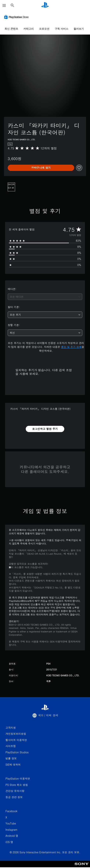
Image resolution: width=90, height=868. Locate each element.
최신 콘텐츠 (11, 29)
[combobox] (45, 297)
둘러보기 (79, 29)
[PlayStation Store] (17, 17)
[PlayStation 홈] (45, 5)
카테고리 (29, 29)
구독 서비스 (62, 29)
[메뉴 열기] (4, 6)
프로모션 (44, 29)
